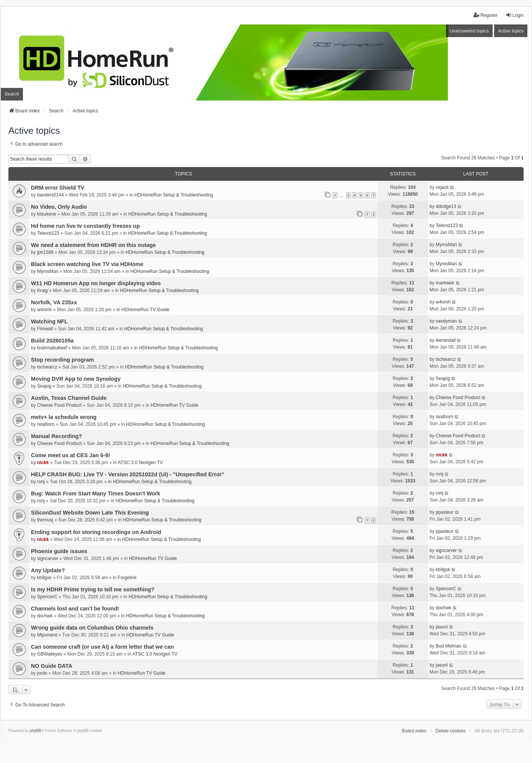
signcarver (48, 558)
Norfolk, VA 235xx (54, 302)
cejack (442, 187)
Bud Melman (448, 646)
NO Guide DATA (52, 666)
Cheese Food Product (59, 405)
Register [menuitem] (486, 15)
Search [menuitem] (12, 94)
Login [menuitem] (515, 15)
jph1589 (45, 252)
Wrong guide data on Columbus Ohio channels (92, 628)
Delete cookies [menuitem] (450, 731)
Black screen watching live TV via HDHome (87, 264)
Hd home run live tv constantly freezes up (85, 226)
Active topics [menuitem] (511, 31)
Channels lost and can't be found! (75, 609)
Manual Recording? (57, 436)
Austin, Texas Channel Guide (69, 398)
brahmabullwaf (52, 348)
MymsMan (446, 245)
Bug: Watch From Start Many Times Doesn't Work (96, 494)
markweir (445, 283)
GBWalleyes (50, 654)
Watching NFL (49, 321)
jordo (42, 673)
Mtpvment (47, 635)
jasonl (442, 627)
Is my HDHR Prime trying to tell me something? (93, 589)
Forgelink (127, 578)
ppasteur (445, 512)
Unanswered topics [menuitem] (469, 31)
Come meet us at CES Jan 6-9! (71, 455)
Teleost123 (48, 233)
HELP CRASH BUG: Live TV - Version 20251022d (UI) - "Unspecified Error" (128, 474)
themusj (45, 520)
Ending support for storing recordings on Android (96, 532)
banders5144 (50, 195)
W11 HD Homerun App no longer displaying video (96, 283)
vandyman (446, 321)
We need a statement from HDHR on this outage (93, 245)
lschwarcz (47, 367)
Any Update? (48, 570)
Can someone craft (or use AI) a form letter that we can (102, 647)
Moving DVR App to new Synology (76, 379)
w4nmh (45, 310)
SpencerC (47, 597)
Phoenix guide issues (59, 551)
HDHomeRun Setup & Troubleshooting (174, 195)
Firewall (45, 329)
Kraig (42, 291)
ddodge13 (446, 206)
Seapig (44, 386)
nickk (43, 463)
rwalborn (46, 424)
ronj (41, 482)
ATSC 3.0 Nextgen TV (141, 463)
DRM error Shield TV (58, 188)
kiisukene (47, 214)
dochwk (45, 616)
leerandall (446, 340)
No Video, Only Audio (59, 207)
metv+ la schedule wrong (64, 417)
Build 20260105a (52, 341)
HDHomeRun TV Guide (145, 310)
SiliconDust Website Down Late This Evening (90, 513)
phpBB (36, 731)
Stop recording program (62, 360)
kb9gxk (44, 578)
